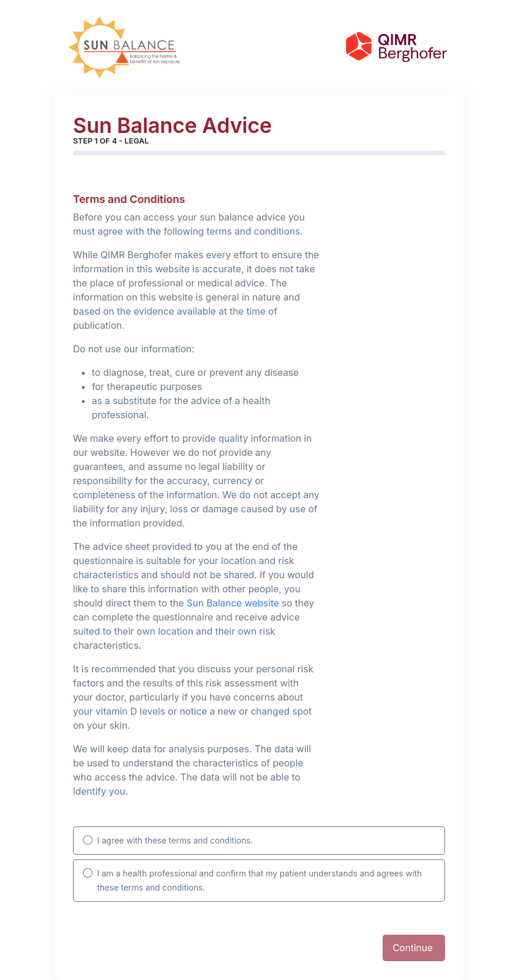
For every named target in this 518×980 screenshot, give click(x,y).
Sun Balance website (233, 603)
